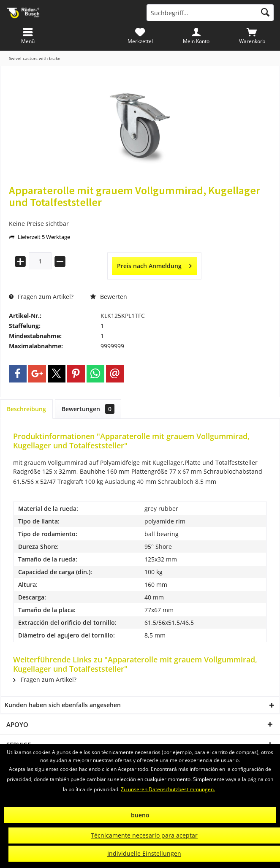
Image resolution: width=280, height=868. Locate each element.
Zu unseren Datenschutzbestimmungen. (168, 789)
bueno (140, 815)
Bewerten (109, 297)
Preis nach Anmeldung (154, 264)
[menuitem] (252, 36)
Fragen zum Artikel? (41, 297)
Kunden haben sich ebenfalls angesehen (63, 705)
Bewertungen (88, 409)
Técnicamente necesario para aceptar (144, 835)
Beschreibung (26, 409)
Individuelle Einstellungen (144, 853)
